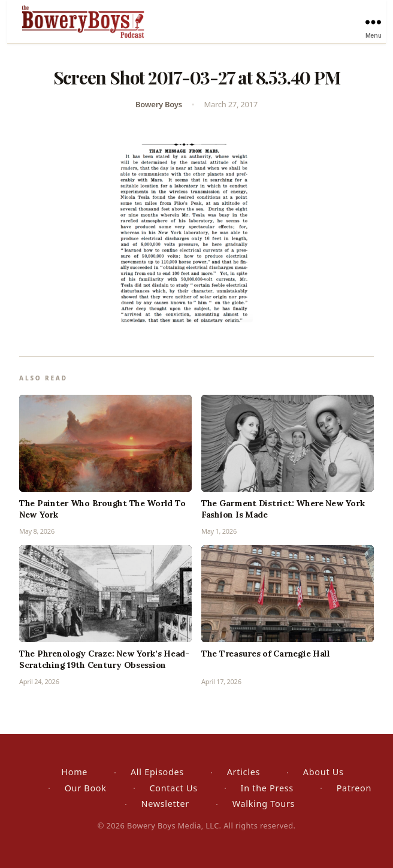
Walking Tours (264, 804)
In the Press (267, 788)
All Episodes (157, 772)
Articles (244, 772)
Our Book (86, 788)
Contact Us (173, 788)
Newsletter (165, 804)
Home (74, 772)
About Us (324, 772)
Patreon (354, 788)
